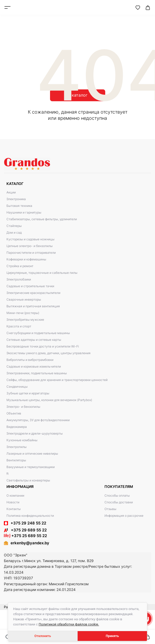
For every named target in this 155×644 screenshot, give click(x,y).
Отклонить (43, 636)
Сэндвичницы (17, 387)
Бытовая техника (19, 206)
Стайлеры (14, 226)
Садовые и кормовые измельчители (34, 366)
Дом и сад (14, 232)
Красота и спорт (19, 326)
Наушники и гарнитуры (24, 212)
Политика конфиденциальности (30, 516)
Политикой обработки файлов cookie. (69, 624)
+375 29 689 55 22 (25, 530)
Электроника (16, 199)
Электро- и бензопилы (23, 407)
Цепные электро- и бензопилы (30, 246)
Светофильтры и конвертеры (28, 480)
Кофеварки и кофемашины (26, 259)
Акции (11, 192)
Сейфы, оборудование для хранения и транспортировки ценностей (57, 380)
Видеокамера (17, 427)
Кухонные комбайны (22, 440)
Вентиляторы (16, 460)
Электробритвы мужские (25, 320)
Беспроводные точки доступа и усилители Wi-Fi (43, 346)
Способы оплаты (117, 495)
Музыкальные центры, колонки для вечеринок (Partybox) (49, 400)
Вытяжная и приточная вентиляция (33, 306)
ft (7, 474)
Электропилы (17, 447)
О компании (15, 495)
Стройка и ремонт (20, 266)
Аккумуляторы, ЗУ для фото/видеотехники (38, 420)
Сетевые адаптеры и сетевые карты (34, 340)
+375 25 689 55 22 (25, 536)
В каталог (78, 95)
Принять (112, 636)
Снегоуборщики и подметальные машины (38, 333)
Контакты (14, 509)
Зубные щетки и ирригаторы (28, 393)
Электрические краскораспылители (33, 293)
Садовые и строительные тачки (30, 286)
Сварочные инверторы (24, 299)
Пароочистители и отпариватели (31, 253)
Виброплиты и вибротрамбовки (30, 360)
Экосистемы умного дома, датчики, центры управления (48, 353)
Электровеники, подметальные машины (37, 373)
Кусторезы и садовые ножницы (30, 239)
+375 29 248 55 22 (28, 523)
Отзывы (110, 509)
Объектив (14, 413)
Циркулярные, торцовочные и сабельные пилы (42, 273)
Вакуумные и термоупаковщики (31, 467)
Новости (13, 502)
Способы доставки (119, 502)
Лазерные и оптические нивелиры (32, 454)
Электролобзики (19, 279)
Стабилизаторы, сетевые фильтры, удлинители (42, 219)
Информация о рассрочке (124, 516)
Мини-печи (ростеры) (23, 313)
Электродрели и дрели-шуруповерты (35, 433)
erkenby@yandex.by (30, 543)
